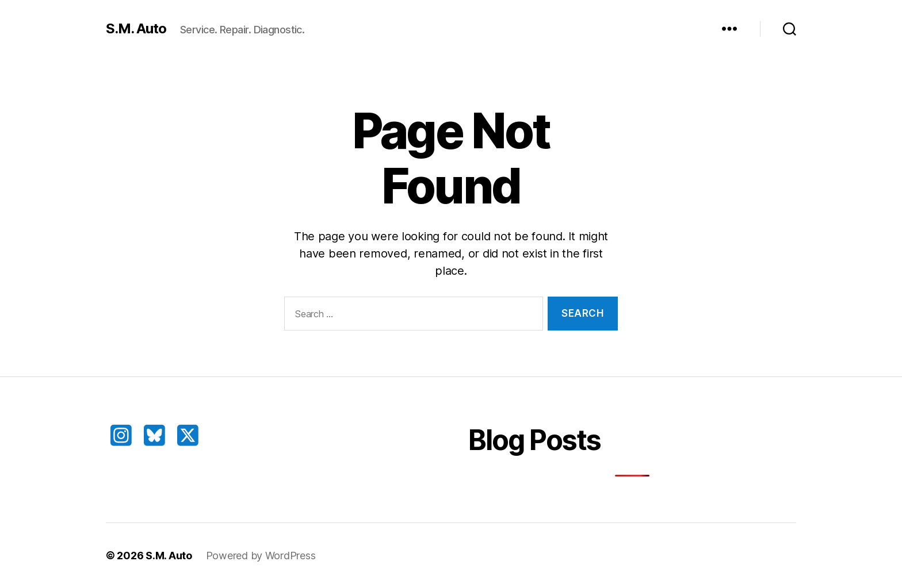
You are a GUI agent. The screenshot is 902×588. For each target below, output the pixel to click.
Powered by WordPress (261, 556)
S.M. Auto (136, 29)
